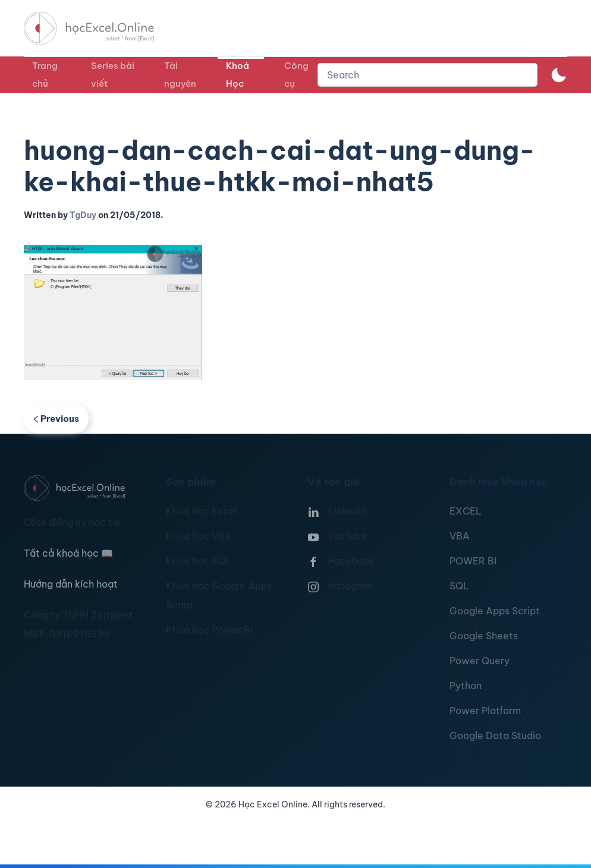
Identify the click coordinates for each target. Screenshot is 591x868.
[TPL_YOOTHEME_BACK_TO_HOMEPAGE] (100, 28)
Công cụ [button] (296, 75)
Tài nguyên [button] (180, 75)
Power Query (480, 661)
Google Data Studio (495, 736)
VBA (460, 536)
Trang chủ (45, 75)
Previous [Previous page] (56, 419)
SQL (459, 586)
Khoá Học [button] (238, 75)
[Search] (427, 75)
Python (466, 686)
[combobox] (427, 75)
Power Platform (485, 711)
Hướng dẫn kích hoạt (71, 584)
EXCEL (466, 511)
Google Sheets (484, 636)
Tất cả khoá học (68, 553)
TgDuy (83, 215)
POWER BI (473, 561)
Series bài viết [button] (113, 75)
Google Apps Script (495, 611)
